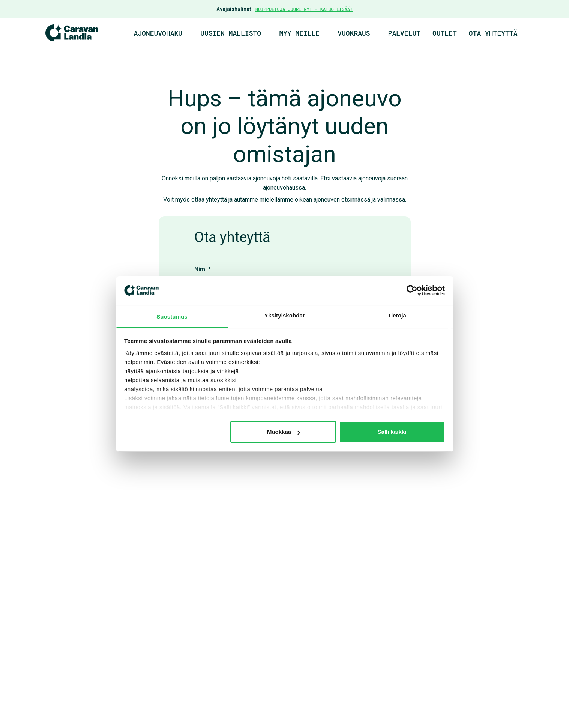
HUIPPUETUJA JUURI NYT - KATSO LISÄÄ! (304, 9)
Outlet (445, 33)
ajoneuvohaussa (284, 187)
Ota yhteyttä (493, 33)
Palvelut (404, 33)
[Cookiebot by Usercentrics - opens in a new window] (412, 290)
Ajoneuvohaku (158, 33)
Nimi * (203, 269)
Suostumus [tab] (172, 317)
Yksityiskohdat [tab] (284, 315)
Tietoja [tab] (397, 315)
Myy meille (299, 33)
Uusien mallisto (231, 33)
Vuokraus (354, 33)
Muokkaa (284, 432)
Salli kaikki (392, 432)
